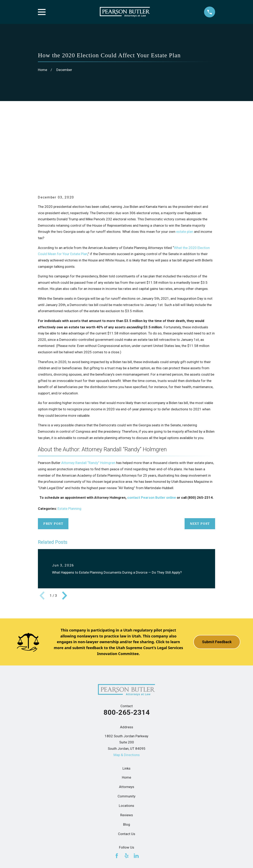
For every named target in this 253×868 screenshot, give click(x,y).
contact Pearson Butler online (152, 434)
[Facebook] (117, 793)
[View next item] (65, 532)
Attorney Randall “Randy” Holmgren (88, 400)
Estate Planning (69, 445)
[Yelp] (127, 793)
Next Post (200, 460)
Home (126, 714)
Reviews (127, 752)
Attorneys (127, 723)
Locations (126, 742)
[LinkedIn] (136, 793)
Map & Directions (127, 691)
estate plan (185, 168)
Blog (127, 761)
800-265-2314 (127, 649)
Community (126, 733)
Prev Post (53, 460)
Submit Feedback (217, 578)
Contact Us (127, 771)
